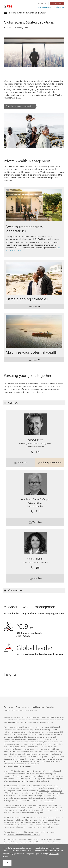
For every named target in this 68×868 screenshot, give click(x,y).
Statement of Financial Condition (32, 842)
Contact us (42, 3)
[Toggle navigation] (25, 12)
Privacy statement (23, 707)
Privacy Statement (49, 851)
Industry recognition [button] (51, 463)
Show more (34, 307)
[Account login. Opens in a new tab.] (57, 3)
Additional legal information (43, 707)
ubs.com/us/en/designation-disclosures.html (24, 835)
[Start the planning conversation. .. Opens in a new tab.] (20, 106)
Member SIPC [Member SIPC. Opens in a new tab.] (44, 791)
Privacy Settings (31, 711)
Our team (11, 403)
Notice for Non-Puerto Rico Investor (41, 839)
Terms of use (9, 707)
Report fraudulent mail (14, 711)
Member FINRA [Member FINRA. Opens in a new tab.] (57, 791)
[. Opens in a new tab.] (8, 6)
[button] (38, 451)
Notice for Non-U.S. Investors (15, 839)
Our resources (13, 590)
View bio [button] (25, 463)
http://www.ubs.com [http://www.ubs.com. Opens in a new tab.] (45, 722)
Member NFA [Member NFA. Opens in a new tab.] (49, 801)
